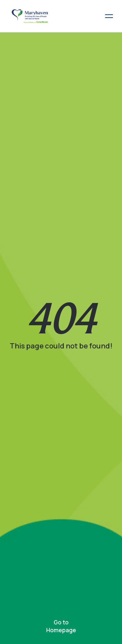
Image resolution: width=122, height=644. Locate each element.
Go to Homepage (61, 626)
